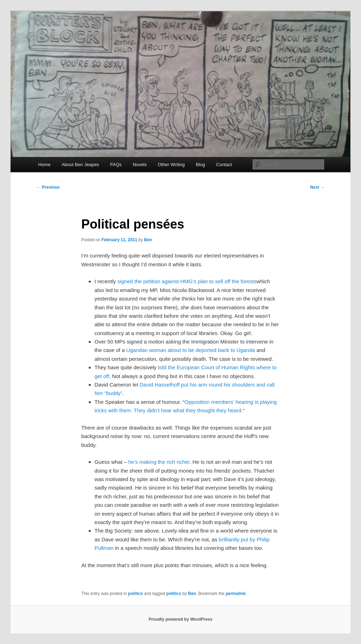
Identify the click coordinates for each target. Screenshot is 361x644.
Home (44, 165)
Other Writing (171, 165)
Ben (148, 240)
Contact (224, 165)
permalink (236, 594)
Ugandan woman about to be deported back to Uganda (191, 350)
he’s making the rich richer (159, 462)
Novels (140, 165)
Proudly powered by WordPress (180, 619)
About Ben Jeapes (80, 165)
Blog (200, 165)
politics (135, 594)
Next (317, 187)
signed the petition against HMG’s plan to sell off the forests (187, 281)
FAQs (116, 165)
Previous (48, 187)
